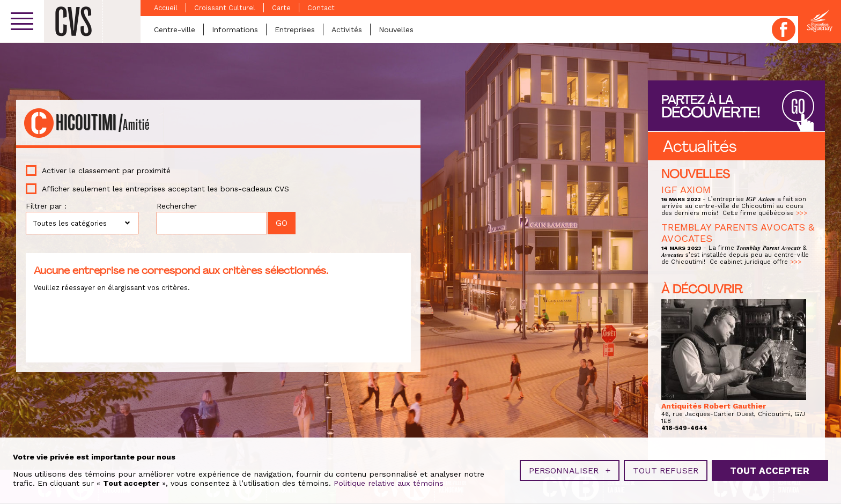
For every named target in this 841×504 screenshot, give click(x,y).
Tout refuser (666, 468)
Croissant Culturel (225, 8)
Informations (235, 29)
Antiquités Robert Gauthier (714, 406)
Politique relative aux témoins (389, 481)
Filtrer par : (46, 206)
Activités (347, 29)
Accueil (166, 8)
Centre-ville (175, 29)
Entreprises (295, 29)
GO (798, 107)
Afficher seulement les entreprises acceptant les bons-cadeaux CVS (165, 189)
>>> (802, 213)
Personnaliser (570, 468)
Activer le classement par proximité (106, 171)
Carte (281, 8)
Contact (321, 8)
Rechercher (177, 206)
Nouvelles (396, 29)
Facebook (784, 29)
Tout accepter (770, 469)
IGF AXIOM (686, 190)
